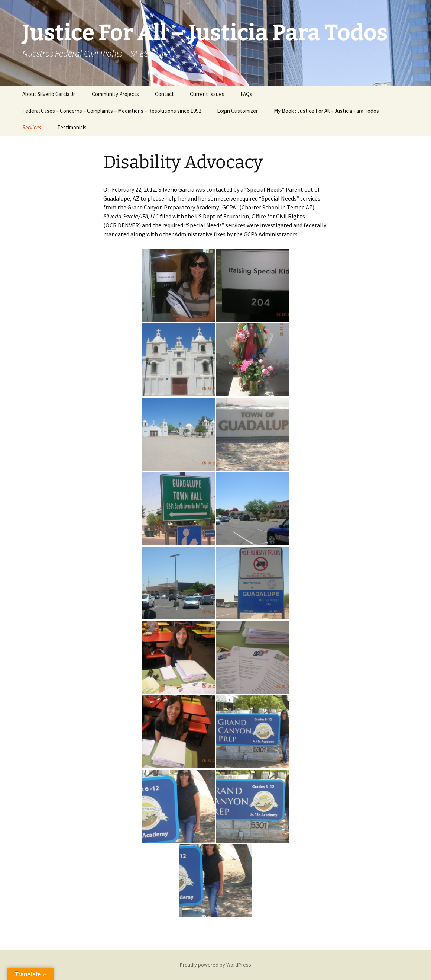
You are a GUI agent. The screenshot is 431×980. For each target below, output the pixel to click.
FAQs (246, 94)
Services (32, 127)
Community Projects (115, 94)
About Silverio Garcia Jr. (49, 94)
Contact (164, 94)
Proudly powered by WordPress (215, 965)
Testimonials (72, 127)
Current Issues (207, 94)
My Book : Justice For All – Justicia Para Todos (326, 111)
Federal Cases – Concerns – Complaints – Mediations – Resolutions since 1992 (112, 111)
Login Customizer (237, 111)
